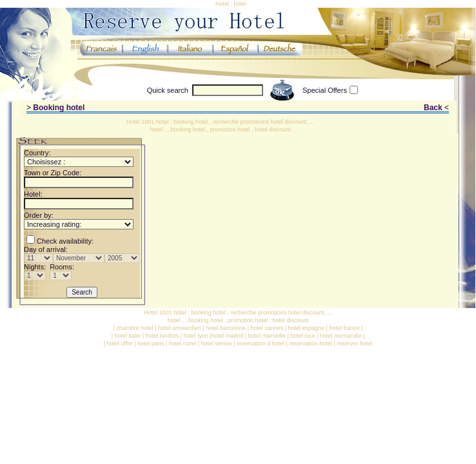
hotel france (344, 328)
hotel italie (128, 336)
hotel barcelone (226, 328)
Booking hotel (59, 108)
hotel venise (217, 343)
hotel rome (183, 343)
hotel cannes (267, 328)
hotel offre (120, 343)
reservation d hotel (261, 343)
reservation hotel (311, 343)
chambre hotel (135, 328)
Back (433, 108)
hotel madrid (228, 336)
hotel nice (303, 336)
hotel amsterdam (180, 328)
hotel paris (151, 343)
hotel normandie (341, 336)
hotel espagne (307, 328)
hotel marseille (267, 336)
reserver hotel (354, 343)
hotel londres (162, 336)
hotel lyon (196, 336)
